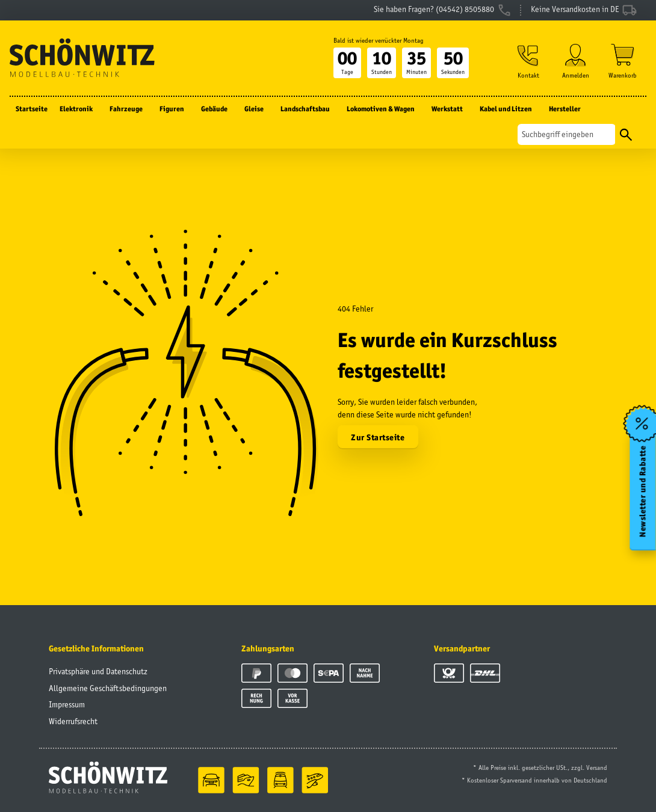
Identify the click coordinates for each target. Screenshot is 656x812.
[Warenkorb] (623, 61)
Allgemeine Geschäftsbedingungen (108, 688)
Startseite (32, 109)
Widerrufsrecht (73, 721)
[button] (528, 61)
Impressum (67, 704)
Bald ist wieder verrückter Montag (379, 40)
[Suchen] (567, 134)
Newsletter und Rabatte (643, 491)
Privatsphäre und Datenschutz (98, 671)
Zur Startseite (378, 437)
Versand (597, 767)
